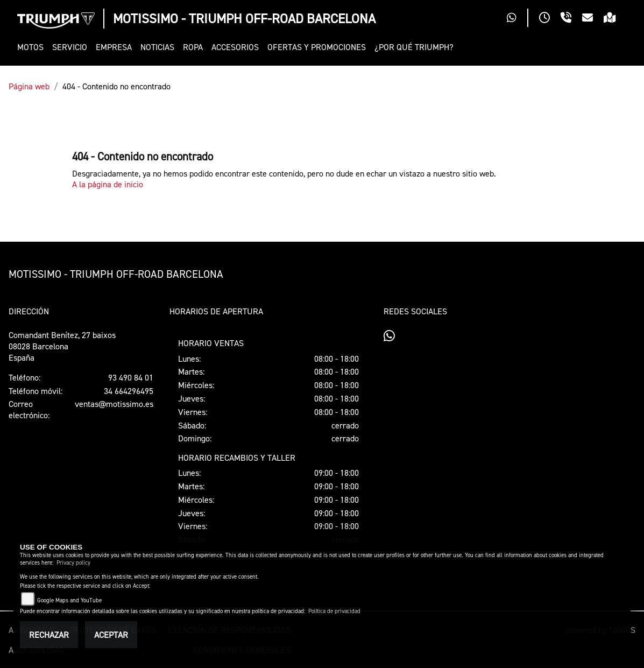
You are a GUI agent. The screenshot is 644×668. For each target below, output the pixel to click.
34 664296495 (129, 391)
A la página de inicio (108, 184)
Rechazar (49, 635)
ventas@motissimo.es (114, 404)
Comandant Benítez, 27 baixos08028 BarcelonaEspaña (62, 346)
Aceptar (111, 635)
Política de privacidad (334, 611)
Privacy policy (73, 563)
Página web (29, 86)
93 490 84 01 (131, 377)
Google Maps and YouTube (69, 600)
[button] (33, 47)
